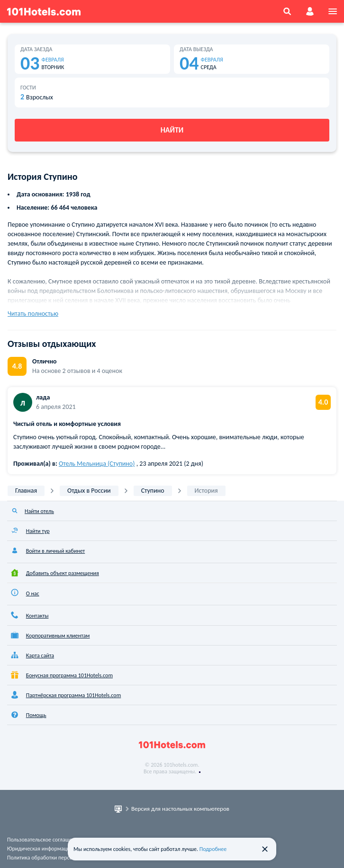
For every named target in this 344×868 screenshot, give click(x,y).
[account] (310, 11)
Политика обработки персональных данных (60, 858)
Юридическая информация (40, 849)
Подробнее (213, 849)
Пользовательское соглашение (44, 840)
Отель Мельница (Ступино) (97, 464)
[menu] (333, 11)
